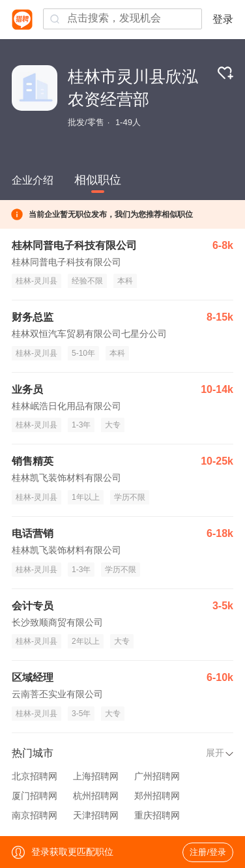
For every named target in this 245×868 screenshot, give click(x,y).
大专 (113, 425)
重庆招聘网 (157, 815)
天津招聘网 (96, 815)
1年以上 (86, 497)
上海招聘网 (96, 776)
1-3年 (81, 425)
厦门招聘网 (35, 796)
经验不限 (87, 281)
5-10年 (83, 353)
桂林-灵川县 (36, 281)
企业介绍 (33, 180)
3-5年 (81, 714)
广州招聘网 (157, 776)
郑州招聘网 (157, 796)
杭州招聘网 (96, 796)
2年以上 (86, 641)
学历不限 (130, 497)
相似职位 (98, 180)
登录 (223, 19)
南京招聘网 (35, 815)
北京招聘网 (35, 776)
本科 (125, 281)
